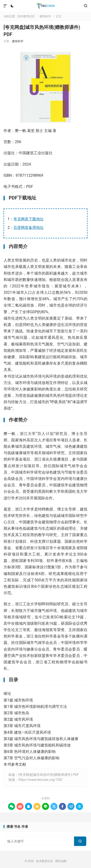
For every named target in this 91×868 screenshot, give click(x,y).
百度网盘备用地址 (29, 228)
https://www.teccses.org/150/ (41, 780)
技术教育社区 (46, 6)
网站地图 (61, 861)
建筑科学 (45, 16)
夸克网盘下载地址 (29, 219)
